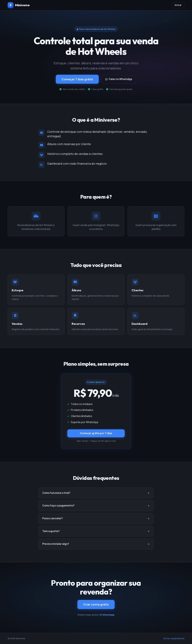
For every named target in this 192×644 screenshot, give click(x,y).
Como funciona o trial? (56, 493)
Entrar (178, 5)
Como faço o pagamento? (58, 505)
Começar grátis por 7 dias (96, 433)
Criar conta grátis (96, 604)
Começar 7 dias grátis (77, 79)
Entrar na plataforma (174, 638)
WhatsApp (107, 615)
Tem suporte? (51, 531)
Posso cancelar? (53, 518)
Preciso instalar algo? (56, 544)
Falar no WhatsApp (119, 79)
